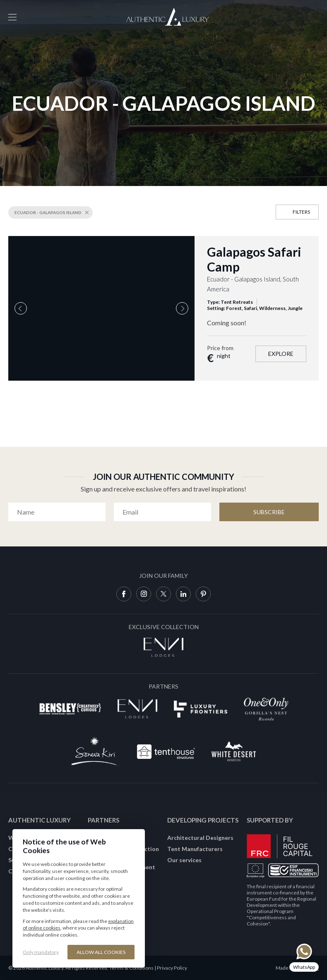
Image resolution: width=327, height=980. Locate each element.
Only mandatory (41, 952)
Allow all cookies (101, 952)
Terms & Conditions (131, 968)
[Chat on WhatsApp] (304, 957)
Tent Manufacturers (195, 849)
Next (182, 308)
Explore (281, 354)
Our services (184, 860)
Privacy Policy (172, 968)
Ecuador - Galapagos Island (48, 212)
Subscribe (269, 512)
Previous (21, 308)
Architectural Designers (200, 838)
